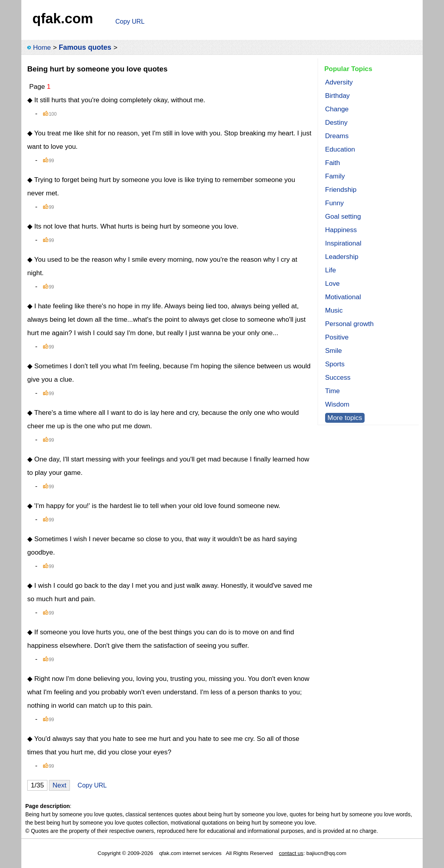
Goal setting (343, 217)
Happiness (341, 230)
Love (332, 284)
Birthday (337, 96)
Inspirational (343, 243)
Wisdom (337, 404)
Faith (333, 163)
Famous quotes (85, 47)
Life (330, 270)
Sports (335, 364)
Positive (337, 337)
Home (42, 48)
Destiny (336, 123)
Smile (334, 351)
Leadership (342, 257)
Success (338, 378)
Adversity (339, 82)
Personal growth (349, 324)
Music (334, 310)
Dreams (337, 136)
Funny (334, 203)
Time (332, 391)
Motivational (343, 297)
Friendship (341, 190)
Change (337, 109)
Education (340, 149)
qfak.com (63, 18)
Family (335, 176)
